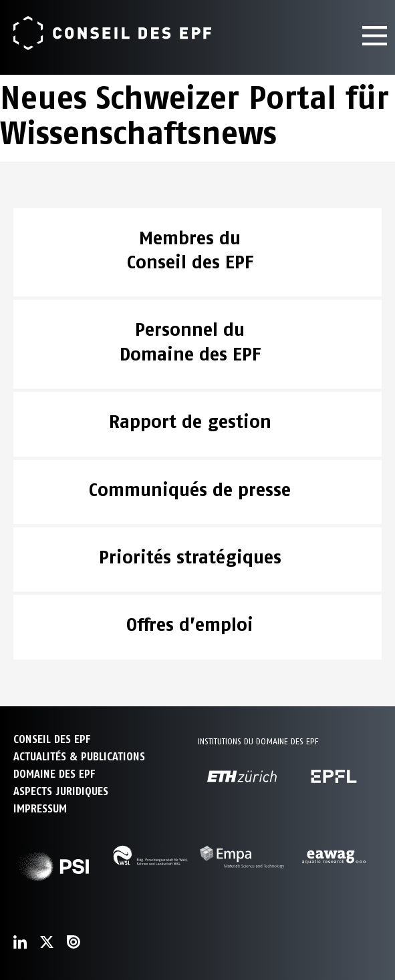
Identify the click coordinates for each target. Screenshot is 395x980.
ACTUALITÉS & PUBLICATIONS (79, 757)
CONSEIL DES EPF (52, 739)
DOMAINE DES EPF (54, 774)
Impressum (40, 809)
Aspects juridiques (61, 791)
